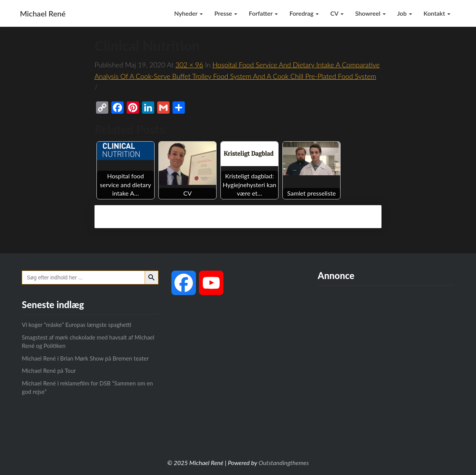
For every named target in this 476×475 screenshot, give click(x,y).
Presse (226, 13)
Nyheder (188, 13)
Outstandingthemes (284, 463)
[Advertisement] (386, 360)
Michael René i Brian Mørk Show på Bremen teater (85, 358)
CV (337, 13)
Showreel (370, 13)
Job (405, 13)
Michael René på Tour (49, 371)
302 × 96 (189, 65)
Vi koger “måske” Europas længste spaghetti (77, 325)
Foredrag (304, 13)
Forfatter (263, 13)
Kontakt (437, 13)
